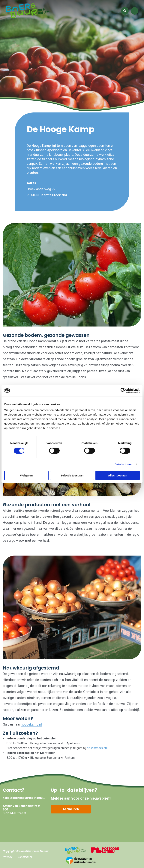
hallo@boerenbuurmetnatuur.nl (24, 798)
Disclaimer (25, 857)
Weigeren (26, 475)
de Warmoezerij (97, 748)
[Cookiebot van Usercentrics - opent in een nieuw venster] (123, 391)
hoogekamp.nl (31, 724)
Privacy (8, 857)
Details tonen (123, 464)
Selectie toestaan (72, 475)
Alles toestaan (118, 475)
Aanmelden (71, 809)
